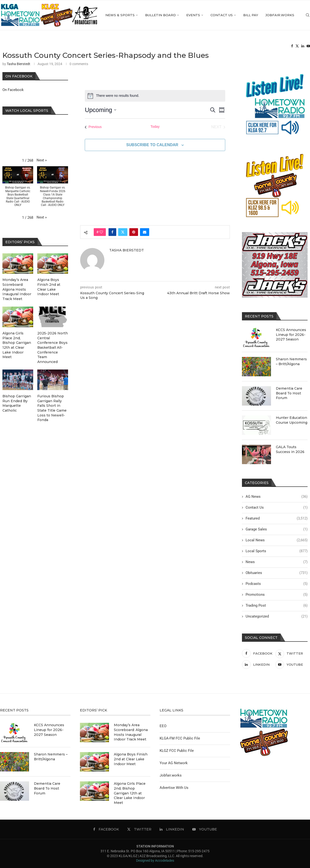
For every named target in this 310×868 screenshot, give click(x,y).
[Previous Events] (93, 127)
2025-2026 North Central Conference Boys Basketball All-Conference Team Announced (53, 347)
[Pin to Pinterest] (134, 232)
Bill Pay (251, 15)
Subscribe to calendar (152, 145)
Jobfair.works (280, 15)
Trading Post (277, 606)
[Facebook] (292, 46)
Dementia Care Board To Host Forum (289, 393)
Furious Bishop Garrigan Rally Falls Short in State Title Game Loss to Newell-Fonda (52, 408)
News (277, 562)
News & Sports (120, 15)
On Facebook (13, 90)
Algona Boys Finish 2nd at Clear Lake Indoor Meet (49, 287)
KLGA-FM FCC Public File (180, 738)
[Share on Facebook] (112, 232)
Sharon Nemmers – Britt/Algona (291, 362)
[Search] (308, 15)
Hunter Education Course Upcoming (292, 420)
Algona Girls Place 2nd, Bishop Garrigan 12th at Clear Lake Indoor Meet (17, 345)
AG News (277, 497)
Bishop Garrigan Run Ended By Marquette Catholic (17, 403)
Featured (277, 518)
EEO (163, 726)
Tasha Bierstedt (19, 64)
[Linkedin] (303, 46)
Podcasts (277, 584)
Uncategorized (277, 616)
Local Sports (277, 551)
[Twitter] (297, 46)
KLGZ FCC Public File (177, 751)
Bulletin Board (160, 15)
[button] (42, 160)
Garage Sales (277, 529)
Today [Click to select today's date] (155, 127)
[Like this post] (101, 232)
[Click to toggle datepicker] (101, 110)
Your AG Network (174, 763)
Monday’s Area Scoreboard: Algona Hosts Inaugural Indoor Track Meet (17, 289)
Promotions (277, 595)
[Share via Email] (145, 232)
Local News (277, 540)
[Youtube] (308, 46)
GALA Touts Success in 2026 (290, 449)
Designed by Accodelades (155, 860)
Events (193, 15)
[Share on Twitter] (123, 232)
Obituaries (277, 573)
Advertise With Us (174, 788)
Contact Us (222, 15)
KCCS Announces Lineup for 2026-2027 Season (291, 335)
